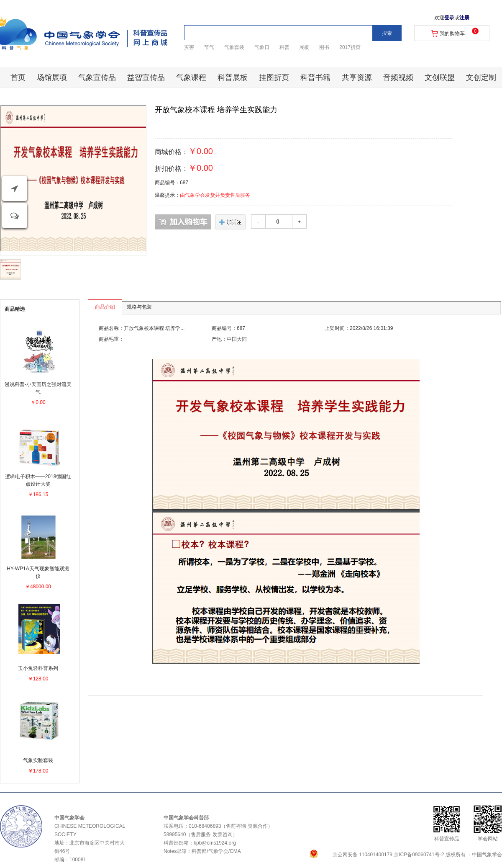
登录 (449, 18)
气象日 (262, 47)
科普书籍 (315, 77)
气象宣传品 (97, 77)
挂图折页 (274, 77)
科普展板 (233, 77)
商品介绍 (105, 307)
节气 (209, 47)
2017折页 (350, 47)
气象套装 (234, 47)
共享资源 (357, 77)
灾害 (189, 47)
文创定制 (481, 77)
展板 (304, 47)
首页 (18, 77)
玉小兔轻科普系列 (38, 668)
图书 (324, 47)
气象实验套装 (38, 760)
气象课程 (191, 77)
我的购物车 (452, 33)
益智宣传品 (146, 77)
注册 (464, 18)
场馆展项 (52, 77)
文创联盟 (440, 77)
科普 (284, 47)
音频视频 (398, 77)
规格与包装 (139, 307)
